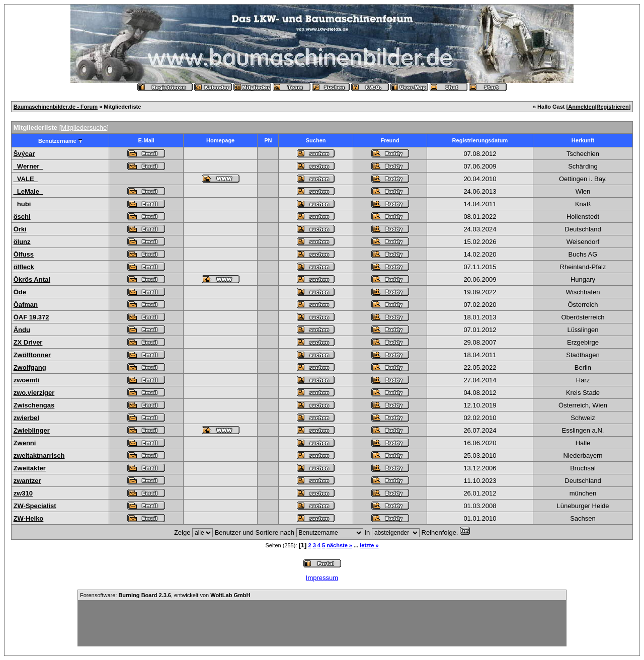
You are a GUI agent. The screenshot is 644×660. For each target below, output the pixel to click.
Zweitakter (30, 468)
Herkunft (583, 140)
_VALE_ (26, 179)
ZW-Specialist (35, 506)
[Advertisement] (322, 623)
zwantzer (27, 481)
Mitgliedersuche (84, 128)
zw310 (23, 493)
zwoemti (26, 380)
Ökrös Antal (32, 279)
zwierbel (26, 418)
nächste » (339, 545)
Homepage (220, 140)
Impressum (322, 578)
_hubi (22, 204)
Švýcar (24, 154)
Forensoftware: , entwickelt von (165, 595)
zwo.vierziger (34, 393)
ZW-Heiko (29, 518)
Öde (20, 292)
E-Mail (146, 140)
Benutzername (57, 141)
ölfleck (24, 267)
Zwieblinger (32, 430)
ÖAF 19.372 (31, 317)
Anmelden (581, 107)
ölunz (22, 242)
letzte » (369, 545)
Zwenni (25, 443)
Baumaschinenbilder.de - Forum (56, 107)
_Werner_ (28, 166)
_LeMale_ (28, 191)
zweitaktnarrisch (39, 456)
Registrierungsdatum (480, 140)
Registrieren (613, 107)
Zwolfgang (30, 367)
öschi (22, 217)
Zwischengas (34, 405)
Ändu (22, 330)
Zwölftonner (32, 355)
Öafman (26, 305)
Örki (20, 229)
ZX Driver (28, 342)
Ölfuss (24, 254)
